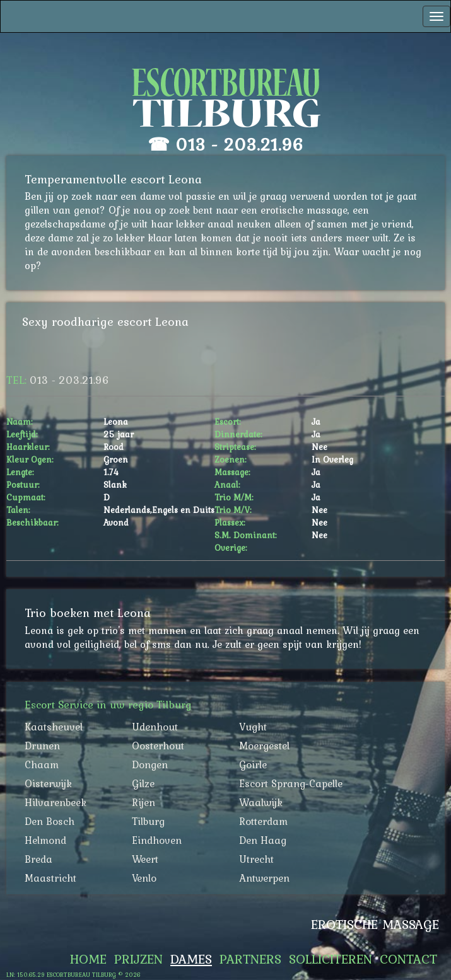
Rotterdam (263, 821)
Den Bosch (50, 821)
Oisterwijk (48, 783)
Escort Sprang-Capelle (291, 783)
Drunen (42, 746)
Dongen (150, 764)
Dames (191, 959)
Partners (250, 959)
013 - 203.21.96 (240, 144)
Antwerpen (264, 878)
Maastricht (50, 878)
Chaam (42, 764)
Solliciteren (331, 959)
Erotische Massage (375, 925)
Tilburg (148, 821)
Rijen (143, 802)
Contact (408, 959)
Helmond (45, 840)
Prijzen (138, 959)
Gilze (143, 783)
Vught (253, 727)
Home (88, 959)
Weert (145, 859)
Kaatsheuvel (54, 727)
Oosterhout (158, 746)
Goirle (253, 764)
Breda (38, 859)
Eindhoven (157, 840)
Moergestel (264, 746)
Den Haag (263, 840)
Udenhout (155, 727)
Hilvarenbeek (56, 802)
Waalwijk (261, 802)
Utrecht (256, 859)
